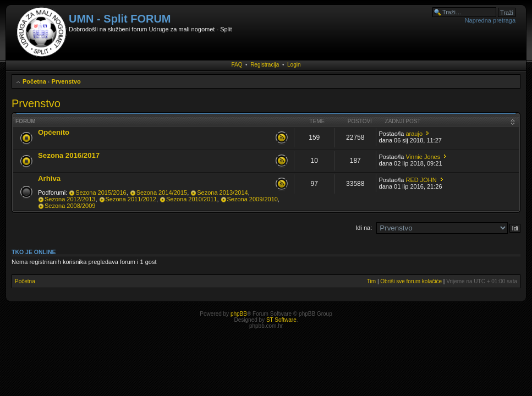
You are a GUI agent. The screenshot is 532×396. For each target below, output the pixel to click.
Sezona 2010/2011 (191, 199)
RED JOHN (421, 180)
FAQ (237, 65)
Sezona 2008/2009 (70, 206)
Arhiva (49, 178)
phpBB (239, 314)
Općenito (54, 132)
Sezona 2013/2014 (222, 193)
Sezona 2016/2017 (69, 155)
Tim (371, 281)
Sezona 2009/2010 (253, 199)
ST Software (281, 320)
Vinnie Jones (423, 157)
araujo (414, 134)
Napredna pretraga (490, 20)
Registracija (265, 65)
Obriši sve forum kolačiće (411, 281)
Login (294, 65)
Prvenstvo (66, 81)
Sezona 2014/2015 (162, 193)
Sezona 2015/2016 (101, 193)
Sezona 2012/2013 (70, 199)
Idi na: (364, 228)
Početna (34, 81)
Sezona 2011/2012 (131, 199)
